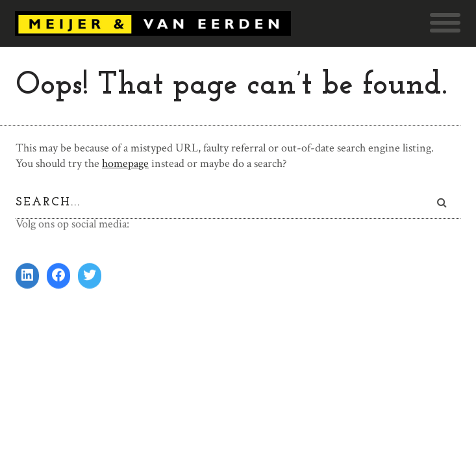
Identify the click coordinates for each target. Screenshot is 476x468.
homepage (125, 163)
